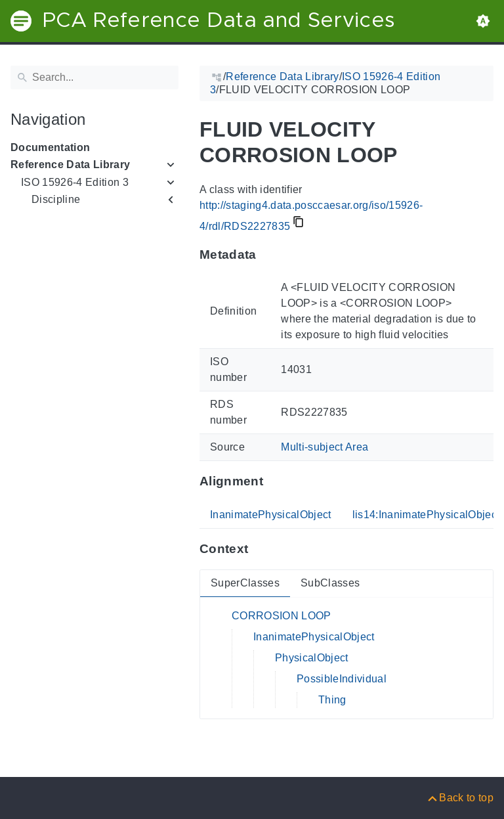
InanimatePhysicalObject (271, 515)
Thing (332, 700)
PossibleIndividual (342, 679)
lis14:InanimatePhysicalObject (426, 515)
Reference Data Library (70, 165)
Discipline (56, 199)
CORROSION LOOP (282, 616)
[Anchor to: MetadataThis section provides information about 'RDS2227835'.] (269, 254)
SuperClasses (245, 583)
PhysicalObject (312, 658)
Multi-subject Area (325, 447)
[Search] (94, 77)
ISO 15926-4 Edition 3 (75, 182)
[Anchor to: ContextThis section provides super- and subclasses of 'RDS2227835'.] (261, 549)
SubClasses (330, 583)
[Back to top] (460, 798)
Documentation (50, 147)
